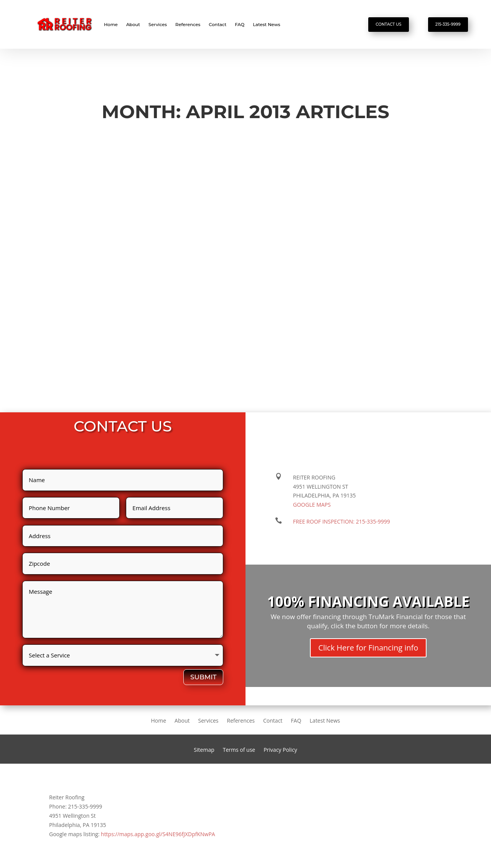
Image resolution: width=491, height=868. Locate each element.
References (188, 25)
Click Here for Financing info (368, 648)
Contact (217, 25)
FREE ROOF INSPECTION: (342, 521)
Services (158, 25)
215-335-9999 (448, 24)
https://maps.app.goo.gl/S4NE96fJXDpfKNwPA (158, 834)
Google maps (312, 505)
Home (111, 25)
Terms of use (239, 750)
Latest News (266, 25)
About (133, 25)
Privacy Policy (280, 750)
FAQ (240, 25)
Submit (203, 677)
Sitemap (204, 750)
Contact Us (388, 24)
